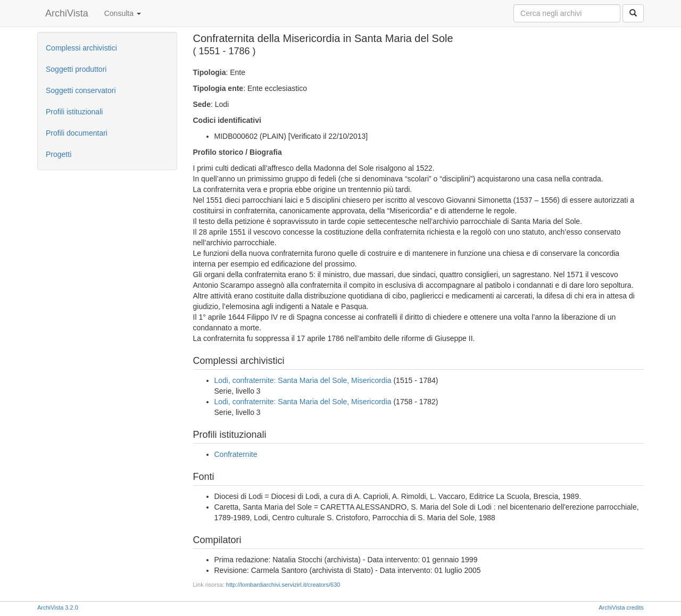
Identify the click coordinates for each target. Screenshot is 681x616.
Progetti (59, 154)
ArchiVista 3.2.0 (58, 607)
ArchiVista (67, 13)
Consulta (123, 13)
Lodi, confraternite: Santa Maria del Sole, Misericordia (303, 380)
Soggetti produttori (76, 69)
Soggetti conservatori (81, 90)
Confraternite (236, 454)
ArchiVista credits (621, 607)
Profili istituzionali (74, 112)
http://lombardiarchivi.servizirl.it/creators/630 (283, 585)
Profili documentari (77, 133)
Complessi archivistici (81, 48)
